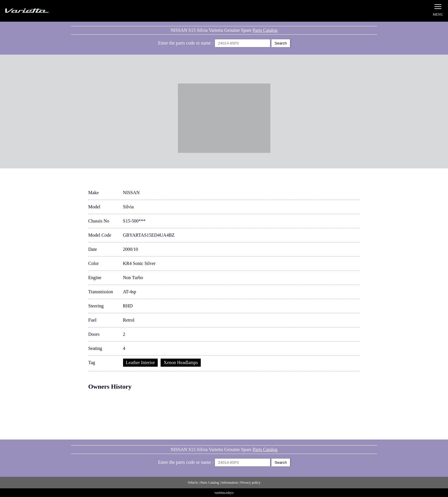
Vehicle (193, 483)
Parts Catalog (265, 30)
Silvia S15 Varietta (40, 11)
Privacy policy (250, 483)
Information (229, 483)
